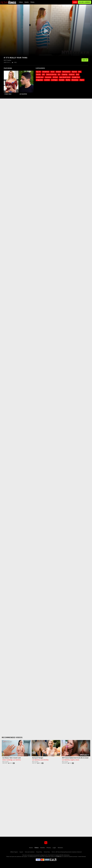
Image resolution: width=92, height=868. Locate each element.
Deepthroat (46, 72)
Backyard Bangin (38, 758)
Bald (77, 74)
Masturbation (66, 72)
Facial (53, 72)
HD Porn (55, 77)
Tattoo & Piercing (51, 74)
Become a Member (85, 2)
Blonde (38, 74)
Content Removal (82, 857)
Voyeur (82, 80)
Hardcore (72, 74)
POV (80, 72)
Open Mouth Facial (65, 77)
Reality (68, 80)
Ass (59, 74)
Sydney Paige (8, 94)
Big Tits (38, 72)
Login (75, 2)
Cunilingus (54, 80)
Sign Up (85, 60)
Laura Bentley (45, 760)
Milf (43, 74)
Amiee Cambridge (7, 760)
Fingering (65, 74)
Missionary (75, 80)
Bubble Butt (40, 77)
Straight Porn (76, 77)
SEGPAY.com (59, 857)
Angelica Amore (75, 760)
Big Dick (74, 72)
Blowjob (58, 72)
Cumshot (47, 80)
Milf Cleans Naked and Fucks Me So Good (75, 758)
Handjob (62, 80)
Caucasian (48, 77)
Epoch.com (14, 857)
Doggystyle (39, 80)
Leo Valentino (23, 94)
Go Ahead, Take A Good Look (12, 758)
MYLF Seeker (6, 762)
